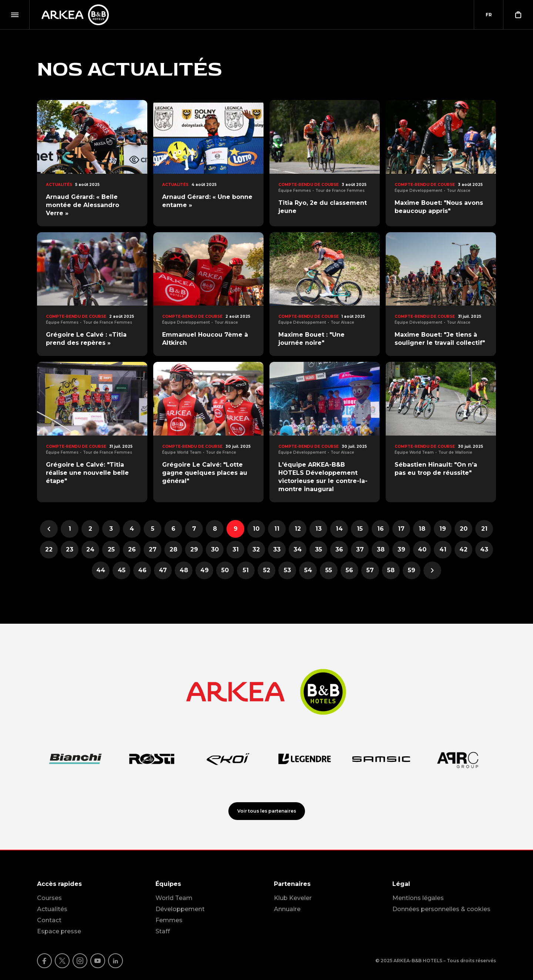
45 (124, 572)
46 (145, 572)
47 (165, 572)
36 (342, 551)
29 (197, 551)
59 (414, 572)
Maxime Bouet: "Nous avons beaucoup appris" (439, 207)
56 (352, 572)
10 (259, 531)
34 (300, 551)
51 (249, 572)
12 (301, 531)
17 (404, 531)
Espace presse (59, 931)
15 (363, 531)
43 (487, 551)
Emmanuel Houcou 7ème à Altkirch (205, 339)
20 (466, 531)
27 (155, 551)
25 (114, 551)
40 (425, 551)
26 (135, 551)
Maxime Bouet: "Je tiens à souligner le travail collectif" (440, 339)
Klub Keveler (293, 898)
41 (446, 551)
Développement (180, 909)
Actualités (52, 909)
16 (383, 531)
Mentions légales (418, 898)
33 (279, 551)
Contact (49, 920)
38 (383, 551)
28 (176, 551)
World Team (174, 898)
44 (103, 572)
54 (311, 572)
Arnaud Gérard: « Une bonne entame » (207, 201)
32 (259, 551)
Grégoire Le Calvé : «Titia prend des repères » (86, 339)
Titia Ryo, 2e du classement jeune (323, 207)
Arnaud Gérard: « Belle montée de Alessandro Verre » (83, 205)
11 (280, 531)
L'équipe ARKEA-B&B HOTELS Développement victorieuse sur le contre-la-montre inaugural (323, 477)
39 (404, 551)
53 (290, 572)
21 (487, 531)
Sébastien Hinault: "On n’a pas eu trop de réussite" (436, 469)
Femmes (169, 920)
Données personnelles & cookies (441, 909)
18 (425, 531)
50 (228, 572)
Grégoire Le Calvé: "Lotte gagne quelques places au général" (205, 473)
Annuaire (287, 909)
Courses (49, 898)
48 (186, 572)
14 (342, 531)
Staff (163, 931)
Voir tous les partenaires (267, 811)
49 (207, 572)
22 (51, 551)
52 (269, 572)
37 (363, 551)
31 (239, 551)
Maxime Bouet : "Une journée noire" (311, 339)
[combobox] (489, 15)
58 (393, 572)
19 (445, 531)
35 (321, 551)
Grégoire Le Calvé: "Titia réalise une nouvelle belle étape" (87, 473)
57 (373, 572)
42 (466, 551)
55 (331, 572)
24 (93, 551)
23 (72, 551)
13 (321, 531)
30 (217, 551)
